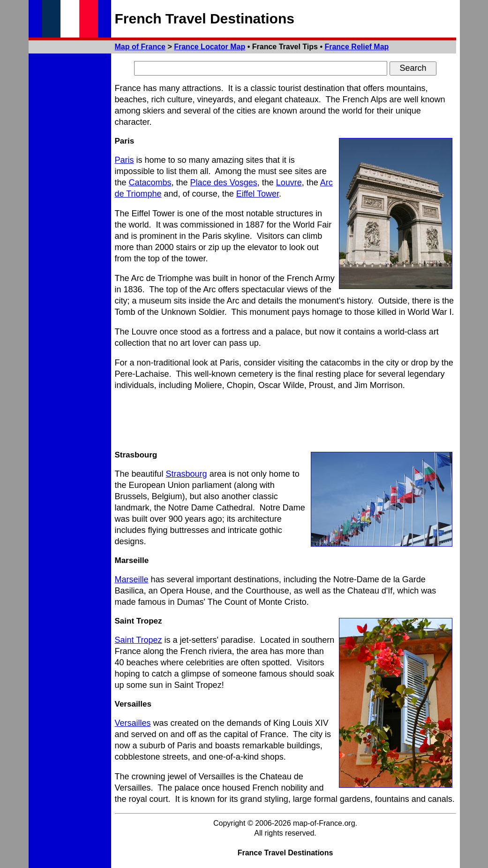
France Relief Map (357, 47)
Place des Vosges (224, 183)
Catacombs (150, 183)
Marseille (132, 579)
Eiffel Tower (258, 194)
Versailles (133, 723)
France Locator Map (210, 47)
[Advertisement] (285, 420)
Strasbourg (187, 474)
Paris (124, 160)
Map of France (140, 47)
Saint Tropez (139, 640)
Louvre (289, 183)
